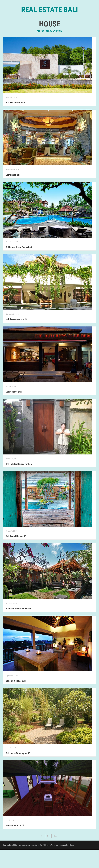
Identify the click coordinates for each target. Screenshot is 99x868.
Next (55, 854)
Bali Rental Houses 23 (16, 555)
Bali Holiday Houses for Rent (19, 482)
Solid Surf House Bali (16, 699)
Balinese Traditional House (18, 627)
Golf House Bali (13, 193)
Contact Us (64, 863)
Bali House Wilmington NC (18, 772)
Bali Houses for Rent (15, 121)
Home (34, 26)
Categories (46, 26)
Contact (60, 26)
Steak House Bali (14, 410)
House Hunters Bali (15, 844)
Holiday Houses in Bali (16, 338)
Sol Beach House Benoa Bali (19, 266)
